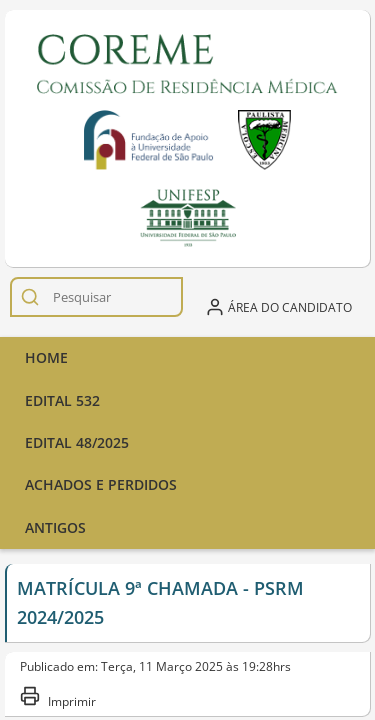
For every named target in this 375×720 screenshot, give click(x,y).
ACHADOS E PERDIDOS (101, 484)
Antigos (55, 527)
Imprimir (58, 697)
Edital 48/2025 (77, 442)
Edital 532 (62, 400)
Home (46, 357)
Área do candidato (278, 307)
